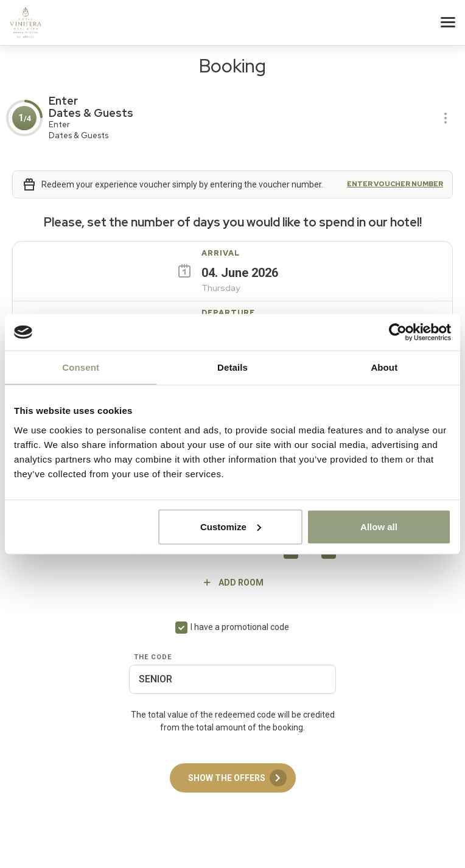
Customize (231, 526)
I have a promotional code (240, 627)
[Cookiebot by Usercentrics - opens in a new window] (398, 332)
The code (153, 657)
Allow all (379, 526)
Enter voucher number (395, 184)
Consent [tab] (81, 367)
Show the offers (237, 778)
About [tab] (384, 367)
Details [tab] (232, 367)
